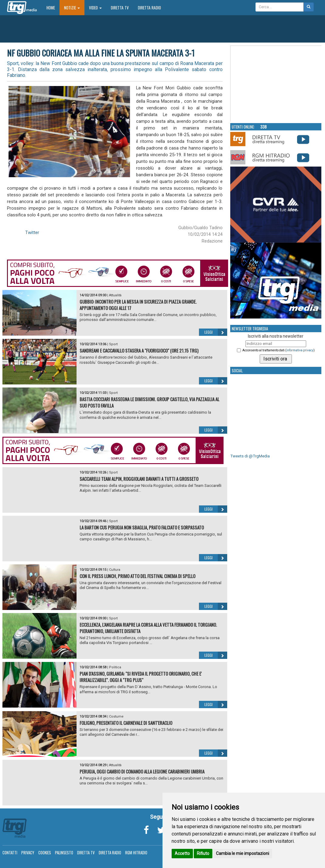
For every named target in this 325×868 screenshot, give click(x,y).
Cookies (45, 852)
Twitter (32, 232)
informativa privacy (300, 350)
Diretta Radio (149, 8)
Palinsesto (64, 852)
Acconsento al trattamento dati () (279, 350)
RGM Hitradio (136, 852)
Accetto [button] (182, 853)
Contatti (10, 852)
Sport (113, 344)
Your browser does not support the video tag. (276, 84)
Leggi (216, 332)
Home (53, 7)
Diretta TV (120, 8)
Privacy (28, 852)
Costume (116, 716)
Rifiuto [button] (203, 853)
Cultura (115, 570)
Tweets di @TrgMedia (250, 456)
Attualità (115, 295)
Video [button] (95, 8)
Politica (115, 667)
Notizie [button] (72, 8)
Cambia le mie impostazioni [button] (243, 853)
